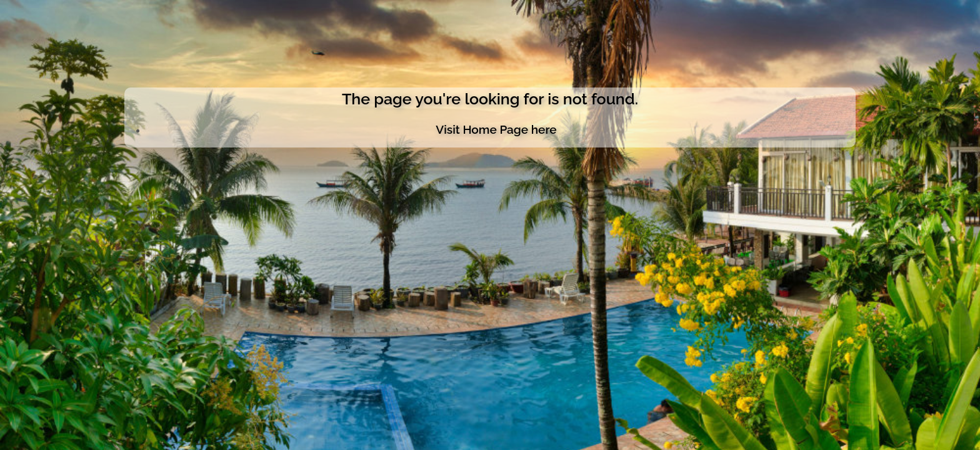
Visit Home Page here (496, 129)
